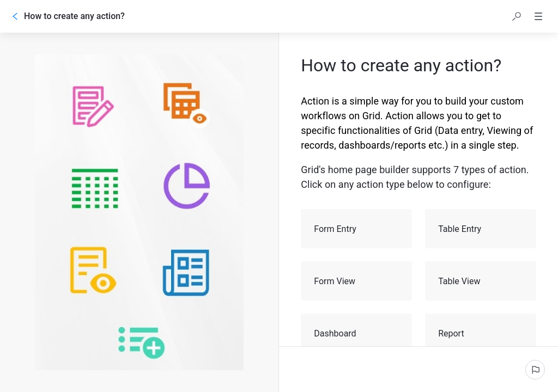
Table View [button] (481, 281)
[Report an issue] (535, 370)
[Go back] (15, 16)
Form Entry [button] (357, 229)
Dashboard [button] (357, 333)
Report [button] (481, 333)
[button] (517, 16)
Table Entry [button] (481, 229)
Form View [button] (357, 281)
